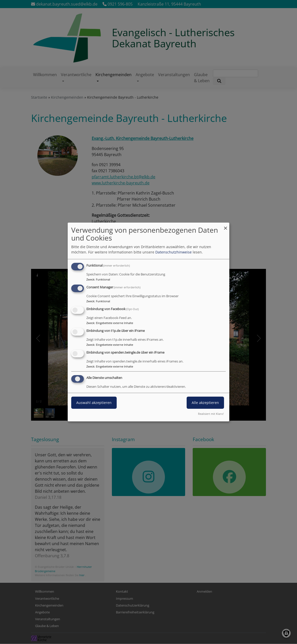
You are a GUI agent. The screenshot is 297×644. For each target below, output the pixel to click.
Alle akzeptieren (205, 403)
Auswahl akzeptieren (94, 403)
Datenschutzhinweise (174, 252)
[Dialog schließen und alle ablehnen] (226, 226)
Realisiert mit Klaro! (211, 414)
